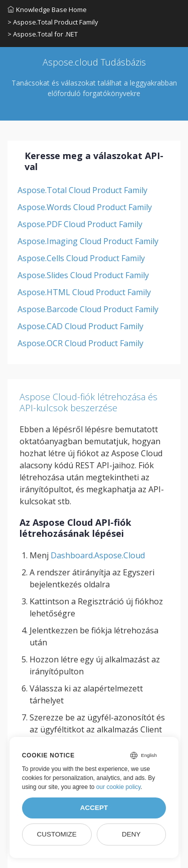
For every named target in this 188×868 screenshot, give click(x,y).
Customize (56, 834)
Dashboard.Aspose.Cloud (98, 555)
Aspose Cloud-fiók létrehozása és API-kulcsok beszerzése (88, 402)
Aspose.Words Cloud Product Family (85, 207)
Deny (131, 834)
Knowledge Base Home (47, 10)
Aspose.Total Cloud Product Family (82, 190)
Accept (94, 808)
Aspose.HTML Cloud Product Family (84, 292)
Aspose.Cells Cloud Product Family (81, 258)
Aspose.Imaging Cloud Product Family (88, 241)
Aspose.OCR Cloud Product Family (80, 343)
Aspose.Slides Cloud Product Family (83, 275)
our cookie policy (119, 787)
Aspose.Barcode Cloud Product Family (88, 309)
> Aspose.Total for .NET (43, 34)
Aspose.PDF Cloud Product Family (80, 224)
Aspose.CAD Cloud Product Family (80, 326)
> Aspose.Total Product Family (53, 22)
